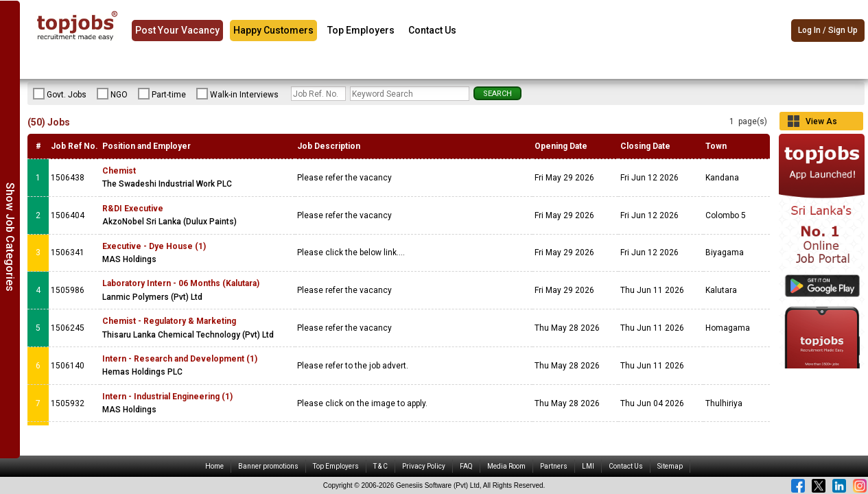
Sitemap (670, 466)
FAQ (466, 466)
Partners (554, 466)
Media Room (506, 466)
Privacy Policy (424, 466)
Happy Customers (273, 30)
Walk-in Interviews (237, 94)
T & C (380, 466)
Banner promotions (268, 466)
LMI (588, 466)
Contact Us (432, 30)
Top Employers (361, 30)
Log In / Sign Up (828, 31)
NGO (112, 94)
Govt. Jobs (60, 94)
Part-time (162, 94)
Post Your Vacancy (177, 30)
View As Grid (821, 123)
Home (214, 466)
